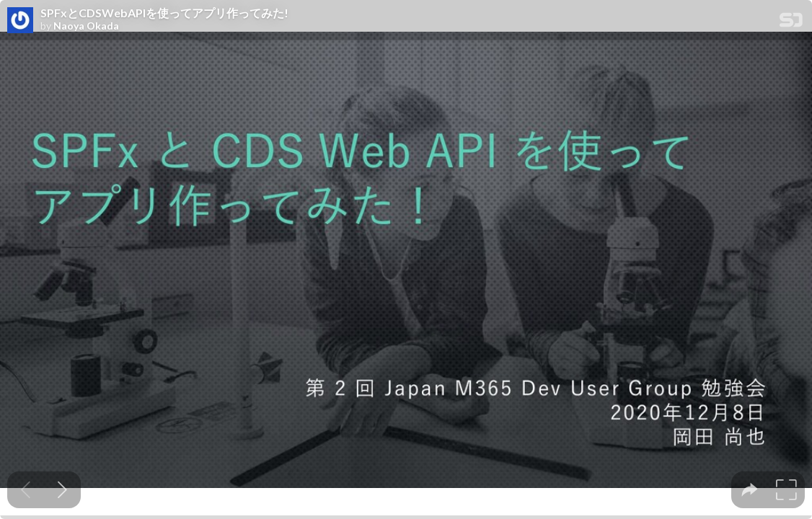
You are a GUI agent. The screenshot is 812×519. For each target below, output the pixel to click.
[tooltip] (750, 490)
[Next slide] (62, 490)
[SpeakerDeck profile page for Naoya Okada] (20, 21)
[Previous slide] (26, 490)
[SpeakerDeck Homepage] (791, 23)
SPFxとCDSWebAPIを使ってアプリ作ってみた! (164, 13)
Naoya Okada (86, 26)
